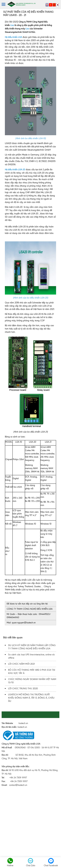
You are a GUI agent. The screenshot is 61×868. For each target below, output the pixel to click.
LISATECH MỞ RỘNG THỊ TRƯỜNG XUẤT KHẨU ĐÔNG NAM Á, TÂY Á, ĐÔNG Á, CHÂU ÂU (31, 698)
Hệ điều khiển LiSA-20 (15, 169)
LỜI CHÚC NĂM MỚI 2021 (21, 664)
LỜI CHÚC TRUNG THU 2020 (23, 689)
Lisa (12, 25)
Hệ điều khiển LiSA (14, 37)
